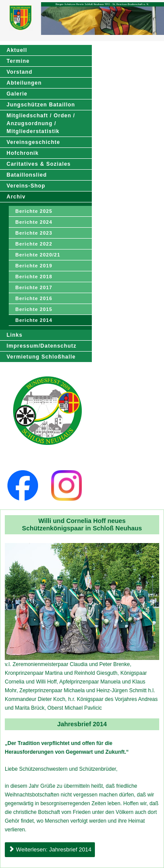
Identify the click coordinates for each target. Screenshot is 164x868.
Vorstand (19, 72)
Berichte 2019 (34, 266)
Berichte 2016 (34, 298)
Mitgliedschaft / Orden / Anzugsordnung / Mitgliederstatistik (41, 123)
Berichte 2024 (34, 222)
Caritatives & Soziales (39, 164)
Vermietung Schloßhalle (41, 357)
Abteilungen (24, 83)
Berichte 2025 (34, 211)
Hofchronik (23, 153)
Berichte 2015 (34, 309)
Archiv (16, 197)
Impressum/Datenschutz (42, 346)
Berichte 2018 (34, 277)
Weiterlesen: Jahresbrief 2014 (50, 849)
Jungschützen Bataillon (41, 105)
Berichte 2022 (34, 244)
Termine (18, 61)
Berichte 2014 (34, 320)
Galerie (17, 94)
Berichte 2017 (34, 287)
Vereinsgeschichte (33, 142)
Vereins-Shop (26, 186)
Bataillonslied (27, 175)
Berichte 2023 (34, 233)
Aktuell (17, 50)
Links (14, 335)
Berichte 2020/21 (38, 255)
